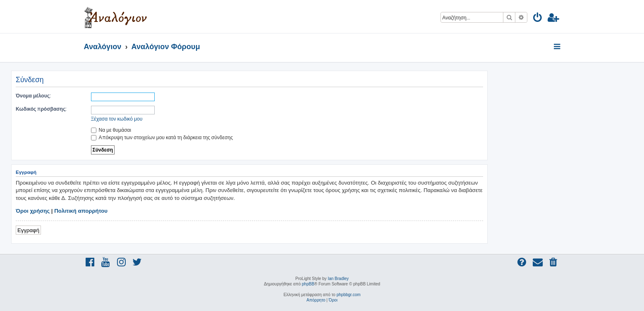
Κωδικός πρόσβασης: (41, 109)
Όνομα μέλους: (33, 96)
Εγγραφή (28, 230)
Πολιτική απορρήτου (81, 211)
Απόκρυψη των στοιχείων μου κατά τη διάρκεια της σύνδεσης (162, 137)
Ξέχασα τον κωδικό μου (117, 119)
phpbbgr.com (349, 295)
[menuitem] (538, 19)
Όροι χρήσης (33, 211)
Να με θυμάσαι (111, 130)
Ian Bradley (338, 279)
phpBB (308, 284)
